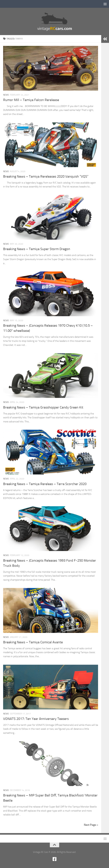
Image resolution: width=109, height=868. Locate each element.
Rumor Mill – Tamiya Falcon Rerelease (31, 100)
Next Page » (91, 825)
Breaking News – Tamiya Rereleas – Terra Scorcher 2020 (45, 484)
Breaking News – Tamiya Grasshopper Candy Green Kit (43, 407)
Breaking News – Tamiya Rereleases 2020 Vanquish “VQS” (46, 177)
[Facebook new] (54, 859)
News (6, 95)
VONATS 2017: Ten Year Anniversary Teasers (36, 719)
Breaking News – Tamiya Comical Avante (33, 642)
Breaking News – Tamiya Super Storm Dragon (37, 249)
